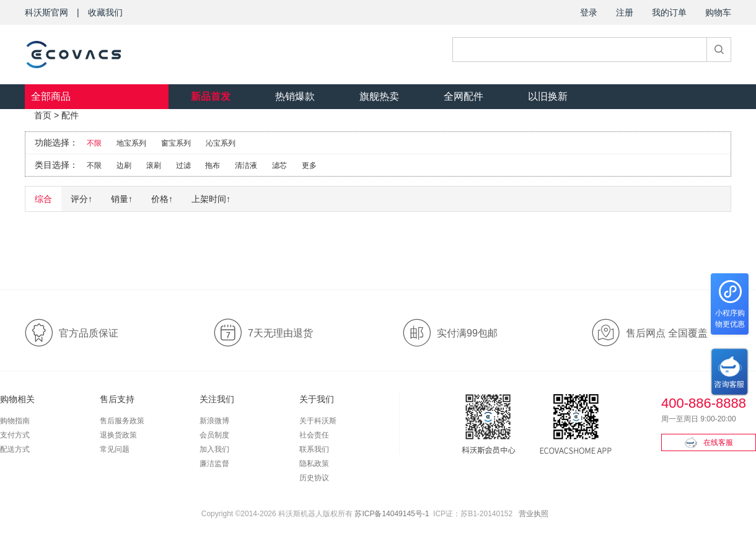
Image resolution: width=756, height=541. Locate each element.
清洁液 (246, 165)
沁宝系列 (221, 143)
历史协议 (314, 478)
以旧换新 (548, 96)
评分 (81, 199)
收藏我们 (105, 12)
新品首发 (211, 96)
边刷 (124, 165)
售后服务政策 (122, 421)
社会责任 (314, 435)
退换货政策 (118, 435)
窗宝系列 (176, 143)
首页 (43, 115)
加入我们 (214, 449)
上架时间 (211, 199)
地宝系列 (131, 143)
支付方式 (15, 435)
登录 (589, 12)
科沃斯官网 (46, 12)
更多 (309, 165)
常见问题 (115, 449)
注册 (625, 12)
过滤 (183, 165)
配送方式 (15, 449)
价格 (162, 199)
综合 (43, 199)
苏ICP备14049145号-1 (392, 514)
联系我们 (314, 449)
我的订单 (669, 12)
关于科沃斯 (318, 421)
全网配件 (464, 96)
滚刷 (154, 165)
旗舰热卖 (379, 96)
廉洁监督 (214, 464)
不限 (94, 143)
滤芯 (279, 165)
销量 (122, 199)
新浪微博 (214, 421)
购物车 (718, 12)
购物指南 (15, 421)
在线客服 (709, 442)
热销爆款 (295, 96)
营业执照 (534, 514)
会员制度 (214, 435)
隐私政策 (314, 464)
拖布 (213, 165)
